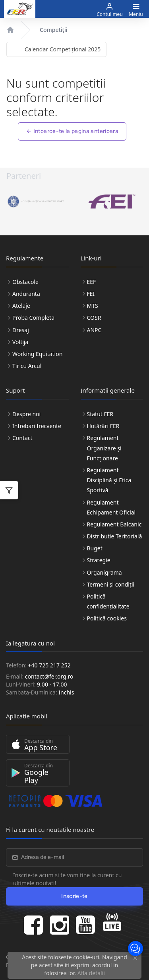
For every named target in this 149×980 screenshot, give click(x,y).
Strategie (99, 560)
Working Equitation (37, 354)
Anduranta (26, 294)
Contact (22, 438)
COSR (94, 318)
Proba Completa (33, 318)
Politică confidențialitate (108, 601)
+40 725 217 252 (49, 665)
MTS (93, 306)
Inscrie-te (74, 896)
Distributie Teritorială (115, 536)
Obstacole (25, 282)
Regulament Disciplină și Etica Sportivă (109, 480)
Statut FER (100, 414)
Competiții (53, 30)
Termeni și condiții (111, 584)
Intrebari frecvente (37, 426)
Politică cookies (107, 618)
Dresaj (21, 330)
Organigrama (104, 572)
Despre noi (26, 414)
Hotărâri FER (103, 426)
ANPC (94, 330)
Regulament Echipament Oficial (111, 507)
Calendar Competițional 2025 (63, 49)
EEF (92, 282)
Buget (95, 548)
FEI (91, 294)
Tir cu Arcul (27, 366)
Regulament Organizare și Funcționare (104, 448)
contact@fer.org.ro (49, 676)
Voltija (20, 342)
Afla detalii (91, 973)
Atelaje (21, 306)
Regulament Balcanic (114, 524)
